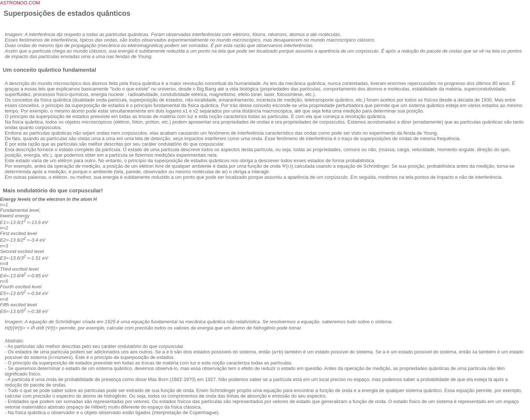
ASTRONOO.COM (20, 3)
